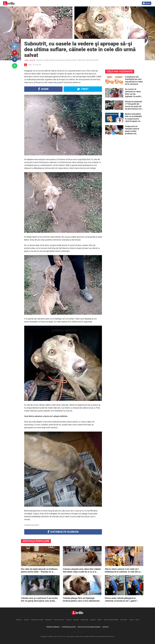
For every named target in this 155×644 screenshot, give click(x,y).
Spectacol (84, 620)
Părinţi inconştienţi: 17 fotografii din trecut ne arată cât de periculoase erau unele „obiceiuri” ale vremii (134, 105)
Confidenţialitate (69, 627)
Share (43, 89)
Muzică (69, 620)
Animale (19, 620)
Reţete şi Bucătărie (111, 620)
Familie (27, 620)
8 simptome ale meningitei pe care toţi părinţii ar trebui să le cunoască (134, 80)
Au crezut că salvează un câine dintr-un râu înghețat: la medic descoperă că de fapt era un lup (133, 93)
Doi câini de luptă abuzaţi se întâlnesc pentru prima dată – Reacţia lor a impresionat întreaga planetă (39, 570)
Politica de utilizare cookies (89, 627)
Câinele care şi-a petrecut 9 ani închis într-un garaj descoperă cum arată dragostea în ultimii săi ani (39, 600)
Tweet (83, 89)
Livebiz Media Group (59, 636)
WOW (137, 620)
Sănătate (49, 620)
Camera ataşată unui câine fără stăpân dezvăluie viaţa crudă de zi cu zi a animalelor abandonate (82, 570)
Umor (131, 620)
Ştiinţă (93, 620)
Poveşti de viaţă (37, 620)
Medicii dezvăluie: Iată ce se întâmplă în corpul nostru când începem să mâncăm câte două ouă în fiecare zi (134, 118)
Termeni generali (53, 627)
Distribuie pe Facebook (63, 532)
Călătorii (124, 620)
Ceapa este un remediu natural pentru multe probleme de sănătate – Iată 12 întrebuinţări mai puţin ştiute (133, 130)
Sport (100, 620)
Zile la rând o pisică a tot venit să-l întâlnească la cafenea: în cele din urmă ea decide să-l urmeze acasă (124, 570)
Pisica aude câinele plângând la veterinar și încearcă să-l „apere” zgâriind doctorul (121, 600)
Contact (105, 627)
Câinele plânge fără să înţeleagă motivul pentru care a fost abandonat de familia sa (81, 600)
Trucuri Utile (59, 620)
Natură (76, 620)
